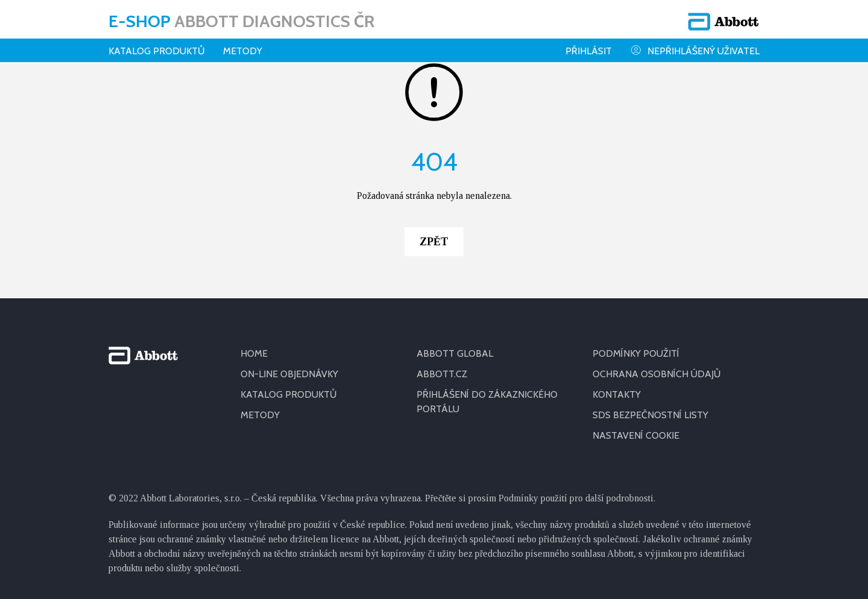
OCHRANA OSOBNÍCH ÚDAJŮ (657, 374)
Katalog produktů (157, 51)
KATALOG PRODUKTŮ (289, 394)
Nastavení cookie (636, 435)
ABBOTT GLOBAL (455, 353)
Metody (243, 51)
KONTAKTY (617, 394)
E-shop (241, 21)
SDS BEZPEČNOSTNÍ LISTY (650, 415)
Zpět (434, 242)
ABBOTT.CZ (442, 374)
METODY (260, 415)
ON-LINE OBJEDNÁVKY (289, 374)
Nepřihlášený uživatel (695, 50)
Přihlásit (589, 51)
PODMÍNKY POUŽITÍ (636, 353)
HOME (254, 353)
